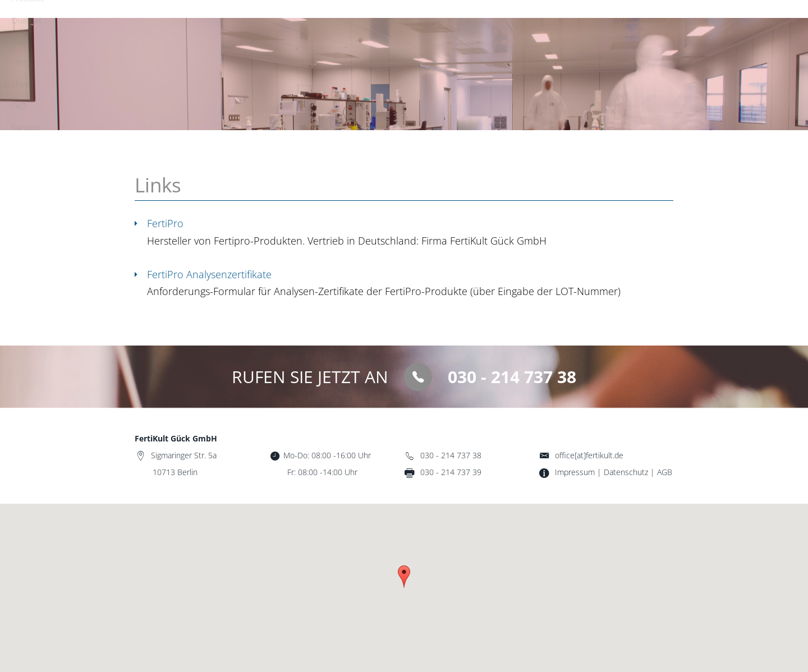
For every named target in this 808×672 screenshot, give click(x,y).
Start (323, 23)
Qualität (437, 23)
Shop (552, 23)
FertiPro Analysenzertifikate (209, 274)
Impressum (575, 472)
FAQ (597, 23)
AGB (665, 472)
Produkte (377, 23)
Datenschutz (626, 472)
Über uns (497, 23)
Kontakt (647, 23)
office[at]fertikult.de (589, 455)
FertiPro (165, 223)
